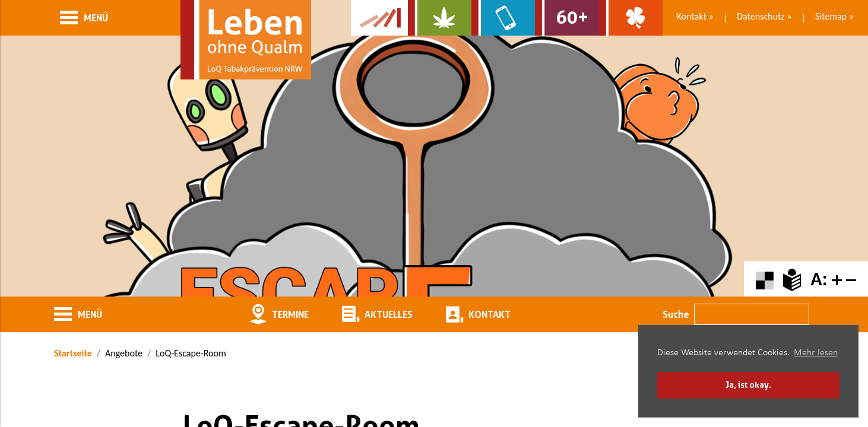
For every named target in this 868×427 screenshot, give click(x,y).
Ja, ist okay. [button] (748, 385)
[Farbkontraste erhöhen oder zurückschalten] (765, 279)
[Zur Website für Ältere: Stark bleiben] (567, 18)
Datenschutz (761, 16)
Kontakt (692, 16)
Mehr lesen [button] (816, 353)
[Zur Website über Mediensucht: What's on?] (503, 18)
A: (819, 279)
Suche (676, 314)
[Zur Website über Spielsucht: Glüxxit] (631, 18)
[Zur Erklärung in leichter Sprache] (792, 279)
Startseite (73, 353)
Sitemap (831, 16)
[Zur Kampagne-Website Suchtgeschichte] (379, 18)
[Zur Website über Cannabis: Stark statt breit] (440, 18)
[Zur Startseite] (246, 40)
